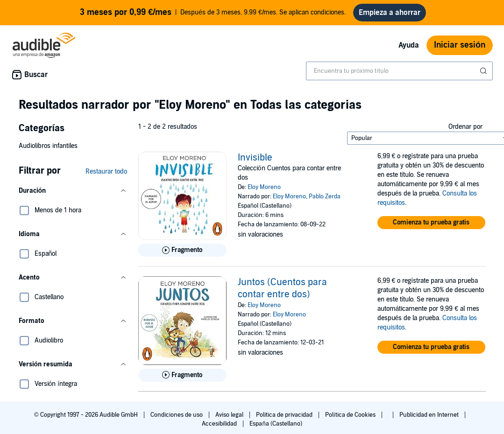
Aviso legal (230, 419)
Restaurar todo (106, 175)
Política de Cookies (351, 419)
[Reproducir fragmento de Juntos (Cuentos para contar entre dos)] (182, 379)
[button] (73, 195)
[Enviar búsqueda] (484, 75)
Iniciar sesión (460, 49)
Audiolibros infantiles (48, 150)
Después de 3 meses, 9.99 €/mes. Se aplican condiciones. (213, 14)
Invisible (255, 161)
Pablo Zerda (325, 200)
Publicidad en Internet (430, 419)
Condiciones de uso (177, 419)
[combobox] (399, 75)
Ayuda (409, 49)
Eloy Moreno (264, 191)
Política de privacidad (285, 419)
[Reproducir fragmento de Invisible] (182, 254)
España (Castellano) (276, 427)
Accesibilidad (220, 427)
